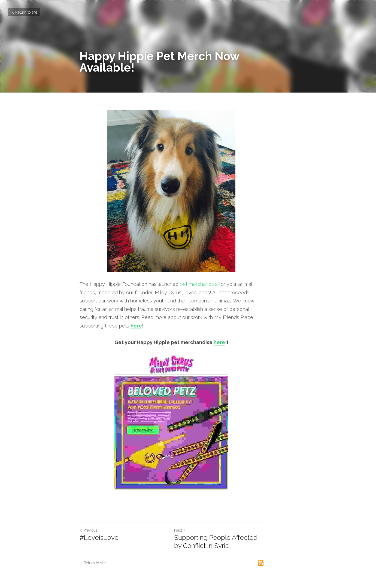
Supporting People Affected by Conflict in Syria (237, 533)
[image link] (188, 191)
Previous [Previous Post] (89, 522)
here (168, 317)
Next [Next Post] (197, 522)
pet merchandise (199, 284)
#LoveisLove (99, 529)
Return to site (24, 12)
